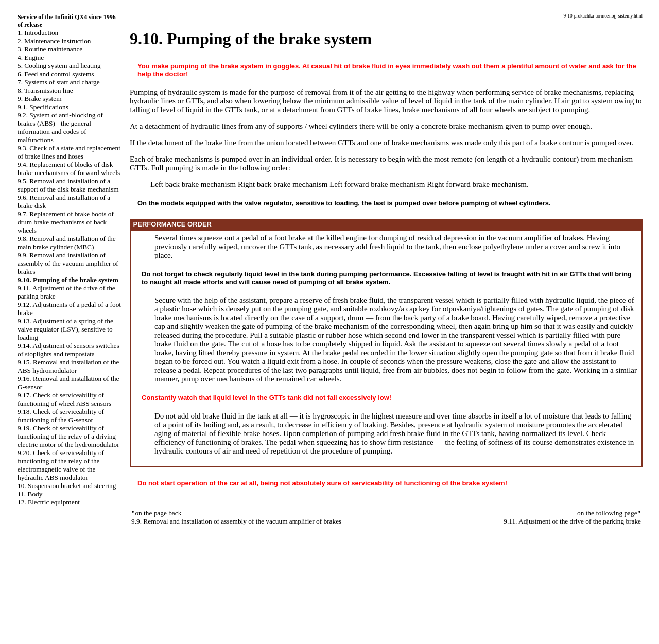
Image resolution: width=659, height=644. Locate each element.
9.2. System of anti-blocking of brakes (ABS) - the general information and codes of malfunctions (60, 127)
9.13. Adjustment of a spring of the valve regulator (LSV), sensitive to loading (65, 329)
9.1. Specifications (43, 107)
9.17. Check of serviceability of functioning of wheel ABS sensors (64, 399)
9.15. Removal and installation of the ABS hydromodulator (68, 366)
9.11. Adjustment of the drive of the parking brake (572, 521)
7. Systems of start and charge (59, 82)
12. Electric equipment (49, 502)
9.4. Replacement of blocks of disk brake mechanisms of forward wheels (69, 169)
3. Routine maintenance (50, 49)
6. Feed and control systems (56, 74)
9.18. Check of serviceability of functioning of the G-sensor (61, 416)
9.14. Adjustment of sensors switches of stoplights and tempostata (68, 350)
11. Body (30, 494)
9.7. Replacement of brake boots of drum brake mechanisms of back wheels (66, 222)
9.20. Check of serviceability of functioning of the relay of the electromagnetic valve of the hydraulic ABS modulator (61, 465)
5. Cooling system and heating (59, 66)
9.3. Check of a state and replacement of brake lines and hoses (69, 152)
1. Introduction (38, 33)
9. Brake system (40, 99)
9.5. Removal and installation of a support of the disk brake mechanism (68, 185)
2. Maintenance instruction (54, 41)
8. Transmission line (45, 90)
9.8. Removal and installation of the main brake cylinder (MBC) (67, 243)
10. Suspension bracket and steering (67, 486)
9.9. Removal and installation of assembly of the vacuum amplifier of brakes (68, 263)
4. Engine (31, 57)
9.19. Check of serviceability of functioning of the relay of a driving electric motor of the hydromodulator (68, 436)
